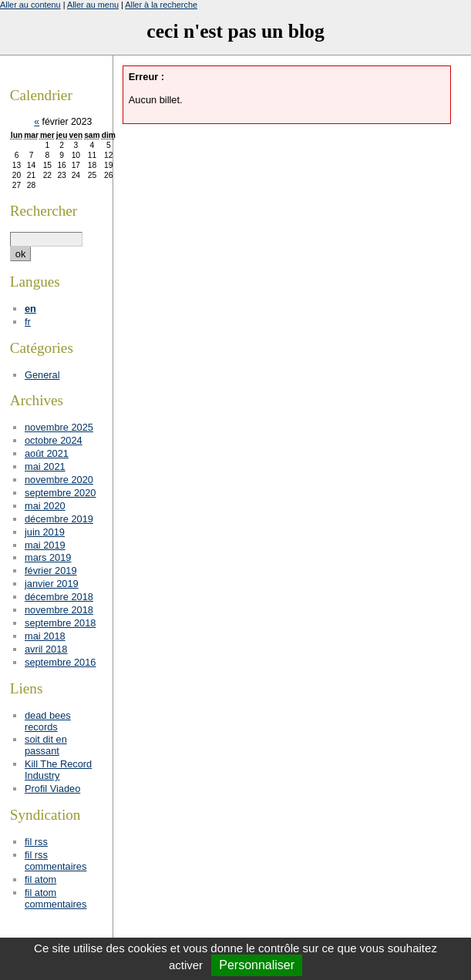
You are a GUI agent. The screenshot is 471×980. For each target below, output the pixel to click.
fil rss (36, 842)
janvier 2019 (52, 584)
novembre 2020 (59, 480)
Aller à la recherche (161, 5)
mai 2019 (45, 545)
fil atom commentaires (56, 898)
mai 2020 (45, 506)
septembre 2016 (60, 662)
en (30, 309)
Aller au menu (93, 5)
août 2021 (47, 453)
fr (28, 322)
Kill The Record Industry (58, 770)
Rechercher (44, 211)
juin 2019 (45, 532)
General (42, 375)
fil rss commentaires (56, 861)
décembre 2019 (59, 519)
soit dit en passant (46, 745)
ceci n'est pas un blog (235, 31)
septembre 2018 (60, 623)
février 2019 (51, 571)
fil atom (40, 879)
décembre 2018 (59, 597)
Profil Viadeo (52, 789)
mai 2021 (45, 467)
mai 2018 (45, 636)
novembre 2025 (59, 427)
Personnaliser (257, 965)
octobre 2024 (54, 440)
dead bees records (48, 721)
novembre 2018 (59, 610)
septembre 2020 (60, 493)
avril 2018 (46, 649)
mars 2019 (48, 557)
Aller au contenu (30, 5)
